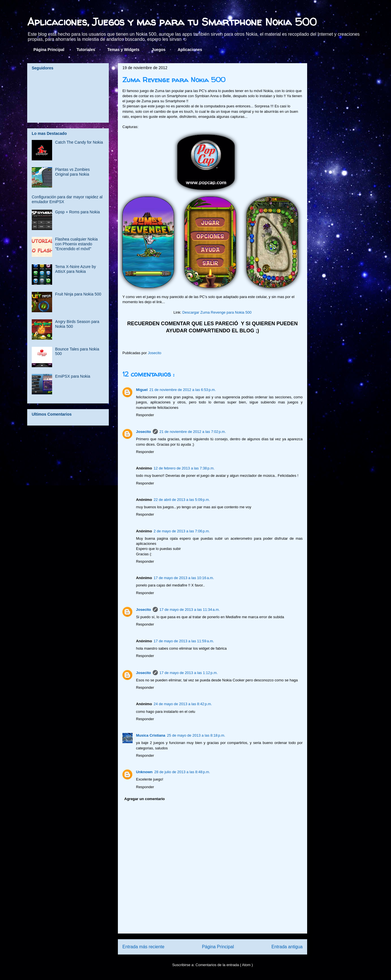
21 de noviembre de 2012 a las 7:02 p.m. (193, 432)
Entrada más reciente (143, 947)
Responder (145, 415)
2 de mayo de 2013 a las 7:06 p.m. (182, 531)
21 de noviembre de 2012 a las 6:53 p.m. (183, 390)
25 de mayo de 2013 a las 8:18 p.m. (196, 735)
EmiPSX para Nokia (73, 376)
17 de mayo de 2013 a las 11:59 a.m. (184, 641)
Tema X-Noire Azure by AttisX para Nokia (76, 269)
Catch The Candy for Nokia (79, 142)
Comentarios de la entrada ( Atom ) (224, 965)
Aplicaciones (190, 50)
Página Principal (49, 50)
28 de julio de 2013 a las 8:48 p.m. (182, 772)
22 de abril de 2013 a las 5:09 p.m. (182, 500)
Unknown (144, 772)
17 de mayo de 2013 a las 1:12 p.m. (189, 673)
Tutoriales (86, 50)
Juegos (159, 50)
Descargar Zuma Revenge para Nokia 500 (217, 312)
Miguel (142, 390)
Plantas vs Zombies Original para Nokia (73, 172)
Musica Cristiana (151, 735)
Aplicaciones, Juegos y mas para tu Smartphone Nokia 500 (172, 22)
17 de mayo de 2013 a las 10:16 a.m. (184, 578)
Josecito (144, 432)
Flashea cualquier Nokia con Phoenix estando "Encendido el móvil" (76, 244)
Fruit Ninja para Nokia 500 (78, 294)
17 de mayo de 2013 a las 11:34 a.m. (190, 610)
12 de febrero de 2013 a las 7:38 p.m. (184, 468)
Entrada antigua (287, 947)
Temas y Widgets (123, 50)
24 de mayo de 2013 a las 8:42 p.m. (183, 704)
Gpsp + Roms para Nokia (78, 212)
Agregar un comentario (145, 799)
